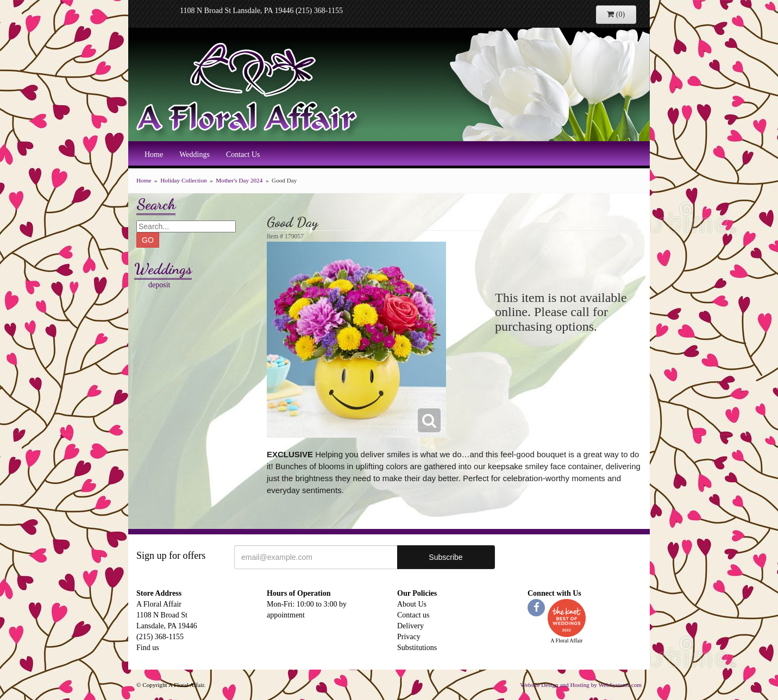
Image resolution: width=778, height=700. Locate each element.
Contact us (413, 615)
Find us (148, 648)
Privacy (409, 637)
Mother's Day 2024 (239, 180)
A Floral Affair (250, 90)
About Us (412, 604)
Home (154, 154)
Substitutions (417, 648)
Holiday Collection (183, 180)
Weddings (195, 154)
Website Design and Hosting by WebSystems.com (581, 685)
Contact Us (243, 154)
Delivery (410, 626)
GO (148, 240)
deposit (159, 285)
